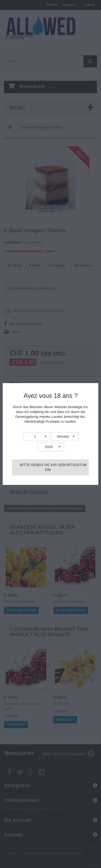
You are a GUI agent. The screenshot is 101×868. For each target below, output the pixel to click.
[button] (37, 437)
